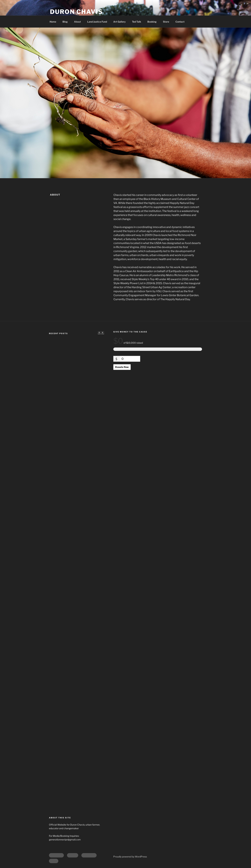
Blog (65, 22)
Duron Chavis (76, 12)
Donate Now (122, 367)
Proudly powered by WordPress (130, 857)
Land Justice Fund (97, 22)
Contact (180, 22)
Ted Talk (137, 22)
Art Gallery (119, 22)
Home (53, 22)
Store (166, 22)
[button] (103, 333)
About (77, 22)
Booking (152, 22)
